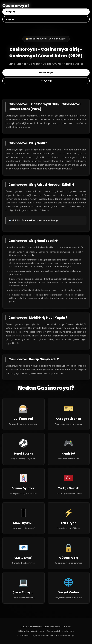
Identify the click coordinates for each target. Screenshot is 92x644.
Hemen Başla (46, 73)
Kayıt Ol (10, 19)
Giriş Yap (11, 12)
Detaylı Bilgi (46, 81)
